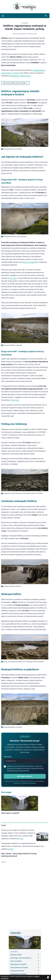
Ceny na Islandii (25, 961)
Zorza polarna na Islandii (25, 967)
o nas (21, 839)
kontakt (11, 849)
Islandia (25, 23)
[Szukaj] (46, 16)
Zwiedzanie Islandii (25, 971)
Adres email (8, 757)
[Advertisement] (25, 877)
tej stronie (13, 278)
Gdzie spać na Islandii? (10, 813)
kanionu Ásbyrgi (29, 262)
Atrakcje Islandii (25, 955)
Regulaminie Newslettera (29, 783)
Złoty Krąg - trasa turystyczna (25, 958)
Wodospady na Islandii (25, 974)
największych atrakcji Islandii (20, 76)
